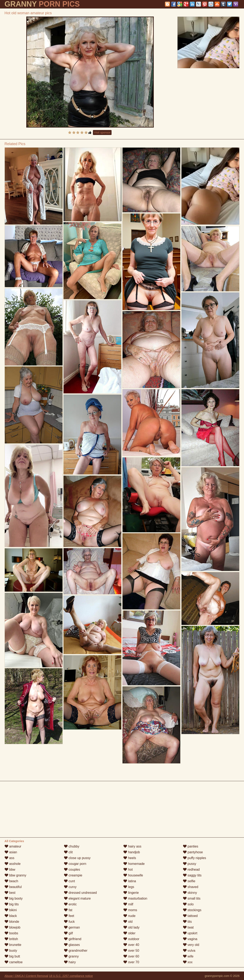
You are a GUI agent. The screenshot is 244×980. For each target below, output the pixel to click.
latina (130, 881)
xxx (188, 962)
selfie (189, 881)
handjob (132, 852)
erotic (70, 904)
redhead (191, 870)
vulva (189, 951)
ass (9, 858)
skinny (190, 893)
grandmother (76, 951)
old (128, 922)
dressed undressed (80, 893)
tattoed (190, 916)
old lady (131, 927)
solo (188, 904)
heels (130, 858)
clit (68, 852)
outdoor (131, 939)
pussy (190, 864)
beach (11, 881)
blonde (12, 922)
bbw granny (15, 875)
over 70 (131, 962)
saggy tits (192, 875)
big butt (12, 956)
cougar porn (75, 864)
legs (129, 887)
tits (187, 922)
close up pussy (77, 858)
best (10, 893)
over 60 (131, 956)
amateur (13, 846)
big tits (12, 904)
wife (188, 956)
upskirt (190, 933)
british (11, 939)
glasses (72, 945)
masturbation (135, 898)
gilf (68, 933)
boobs (11, 933)
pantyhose (193, 852)
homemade (134, 864)
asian (11, 852)
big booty (14, 898)
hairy (70, 962)
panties (191, 846)
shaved (191, 887)
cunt (69, 881)
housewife (133, 875)
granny (71, 956)
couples (72, 870)
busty (11, 951)
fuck (69, 922)
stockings (192, 910)
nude (129, 916)
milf (128, 904)
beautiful (13, 887)
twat (188, 927)
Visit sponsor (102, 132)
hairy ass (132, 846)
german (72, 927)
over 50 (131, 951)
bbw (10, 870)
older (129, 933)
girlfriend (73, 939)
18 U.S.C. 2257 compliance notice (71, 976)
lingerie (131, 893)
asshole (13, 864)
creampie (73, 875)
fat (68, 910)
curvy (70, 887)
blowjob (13, 927)
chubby (72, 846)
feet (69, 916)
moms (130, 910)
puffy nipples (195, 858)
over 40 (131, 945)
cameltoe (14, 962)
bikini (11, 910)
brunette (13, 945)
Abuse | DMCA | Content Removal (26, 976)
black (11, 916)
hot (128, 870)
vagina (190, 939)
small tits (192, 898)
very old (191, 945)
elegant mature (77, 898)
